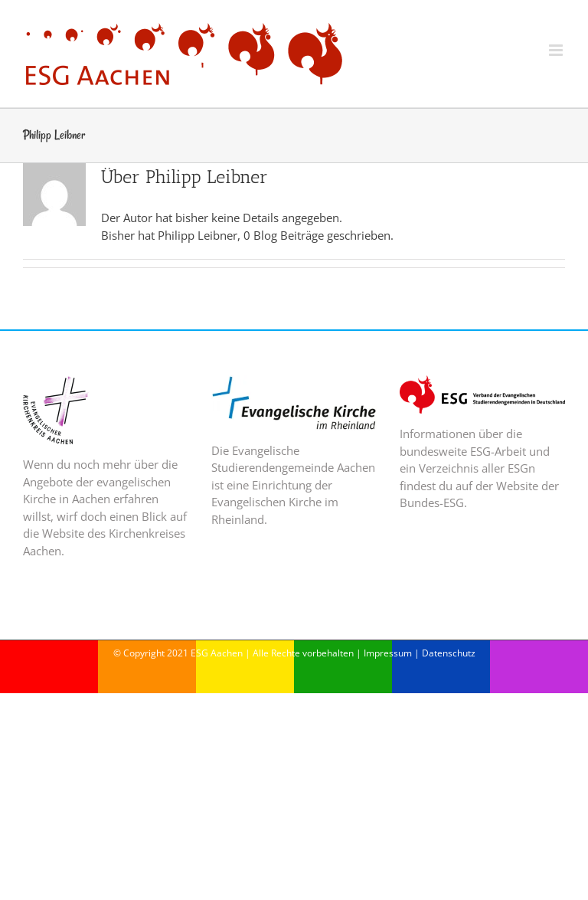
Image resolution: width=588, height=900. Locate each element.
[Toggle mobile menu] (557, 50)
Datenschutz (449, 653)
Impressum (388, 653)
